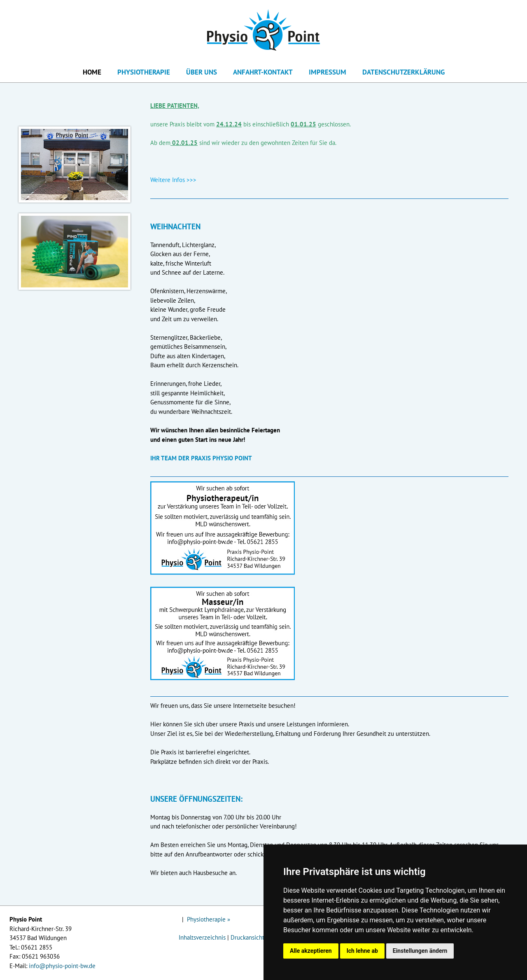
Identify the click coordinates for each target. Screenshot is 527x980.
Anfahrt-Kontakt (263, 72)
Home (92, 72)
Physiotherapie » (209, 919)
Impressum (328, 72)
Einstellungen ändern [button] (420, 951)
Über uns (202, 72)
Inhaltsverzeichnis (202, 937)
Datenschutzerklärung (403, 72)
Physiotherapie (144, 72)
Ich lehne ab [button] (362, 951)
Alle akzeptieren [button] (311, 951)
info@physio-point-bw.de (62, 966)
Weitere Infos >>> (173, 180)
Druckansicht (247, 937)
